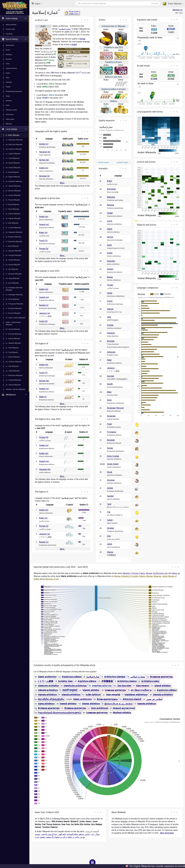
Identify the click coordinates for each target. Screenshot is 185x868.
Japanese (111, 368)
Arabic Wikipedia (173, 4)
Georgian (111, 376)
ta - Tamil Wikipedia (12, 348)
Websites (9, 124)
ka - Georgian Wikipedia (14, 255)
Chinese (110, 552)
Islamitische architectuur (75, 686)
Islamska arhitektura (47, 695)
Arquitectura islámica (72, 677)
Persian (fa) (44, 249)
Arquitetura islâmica (87, 681)
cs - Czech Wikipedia (13, 158)
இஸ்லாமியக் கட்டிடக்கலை (118, 704)
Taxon (8, 105)
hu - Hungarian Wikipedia (14, 232)
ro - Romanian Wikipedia (14, 308)
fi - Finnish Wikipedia (12, 204)
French (110, 301)
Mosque (149, 573)
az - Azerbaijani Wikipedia (14, 140)
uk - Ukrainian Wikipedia (14, 362)
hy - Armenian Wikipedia (13, 237)
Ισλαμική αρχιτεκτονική (124, 708)
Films (7, 78)
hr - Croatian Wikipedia (13, 228)
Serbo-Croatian (113, 456)
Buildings (9, 54)
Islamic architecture (47, 677)
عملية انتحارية (124, 162)
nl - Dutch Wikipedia (12, 283)
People (8, 87)
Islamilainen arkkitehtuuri (136, 695)
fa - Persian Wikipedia (13, 200)
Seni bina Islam (124, 686)
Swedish (110, 496)
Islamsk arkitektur (163, 686)
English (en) (44, 168)
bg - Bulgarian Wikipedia (14, 149)
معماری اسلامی (138, 677)
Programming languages (14, 91)
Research (155, 3)
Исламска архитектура (75, 708)
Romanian (111, 440)
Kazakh (110, 384)
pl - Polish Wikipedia (12, 299)
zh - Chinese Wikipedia (13, 385)
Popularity (9, 34)
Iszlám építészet (93, 695)
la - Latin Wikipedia (12, 269)
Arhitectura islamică (132, 699)
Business (9, 59)
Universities (10, 114)
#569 (154, 29)
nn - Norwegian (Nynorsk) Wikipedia (14, 289)
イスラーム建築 (45, 681)
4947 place (49, 60)
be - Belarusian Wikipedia (14, 144)
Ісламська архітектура (115, 690)
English (37, 4)
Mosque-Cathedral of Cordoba (126, 576)
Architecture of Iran (51, 579)
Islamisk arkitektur (91, 690)
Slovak (110, 472)
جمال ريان (95, 834)
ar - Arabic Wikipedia (13, 135)
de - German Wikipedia (13, 168)
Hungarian (111, 333)
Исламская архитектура (161, 677)
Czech (110, 221)
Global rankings (14, 18)
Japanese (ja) (44, 313)
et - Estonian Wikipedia (13, 191)
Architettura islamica (127, 681)
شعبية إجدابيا (102, 162)
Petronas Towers (138, 573)
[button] (82, 20)
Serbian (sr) (44, 144)
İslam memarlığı (113, 695)
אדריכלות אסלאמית (102, 686)
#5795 (171, 76)
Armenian (111, 341)
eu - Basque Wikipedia (13, 195)
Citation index (10, 29)
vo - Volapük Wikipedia (13, 380)
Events (8, 73)
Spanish (110, 269)
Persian (110, 285)
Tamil (109, 504)
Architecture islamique (115, 677)
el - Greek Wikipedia (12, 172)
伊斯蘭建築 (107, 681)
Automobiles (10, 45)
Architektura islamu (150, 681)
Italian (109, 360)
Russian (110, 448)
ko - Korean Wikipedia (13, 265)
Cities (8, 64)
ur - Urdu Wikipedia (12, 366)
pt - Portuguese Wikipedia (14, 304)
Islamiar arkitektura (91, 704)
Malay (109, 392)
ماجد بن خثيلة (73, 837)
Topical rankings (14, 39)
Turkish (110, 520)
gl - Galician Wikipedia (13, 214)
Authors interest (11, 25)
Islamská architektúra (163, 695)
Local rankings (14, 129)
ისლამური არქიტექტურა (51, 699)
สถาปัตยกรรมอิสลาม (141, 690)
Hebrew (110, 309)
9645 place (81, 73)
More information (167, 833)
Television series (11, 110)
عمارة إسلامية (65, 29)
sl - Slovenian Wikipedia (14, 334)
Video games (10, 119)
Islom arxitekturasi (99, 708)
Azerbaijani (111, 189)
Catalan (110, 213)
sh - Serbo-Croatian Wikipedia (16, 318)
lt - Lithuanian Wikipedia (14, 274)
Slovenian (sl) (44, 176)
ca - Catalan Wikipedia (13, 154)
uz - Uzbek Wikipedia (13, 371)
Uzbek (110, 544)
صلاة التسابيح (72, 834)
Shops (8, 96)
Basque (110, 277)
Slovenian (111, 480)
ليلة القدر (62, 834)
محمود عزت (40, 837)
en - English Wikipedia (13, 177)
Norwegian (111, 416)
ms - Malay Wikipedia (13, 278)
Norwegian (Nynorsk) (115, 408)
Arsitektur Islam (65, 681)
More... (63, 183)
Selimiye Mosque (146, 576)
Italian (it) (43, 397)
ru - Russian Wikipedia (13, 313)
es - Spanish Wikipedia (13, 186)
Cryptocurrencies (11, 68)
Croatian (110, 325)
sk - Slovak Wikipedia (13, 329)
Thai (109, 512)
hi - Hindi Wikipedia (12, 223)
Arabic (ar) (43, 233)
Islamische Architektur (48, 686)
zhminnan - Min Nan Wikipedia (16, 389)
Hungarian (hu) (45, 152)
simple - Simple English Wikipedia (13, 323)
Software (9, 101)
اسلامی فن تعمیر (154, 699)
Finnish (110, 293)
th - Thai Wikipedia (12, 352)
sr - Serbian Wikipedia (13, 339)
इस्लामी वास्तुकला (70, 690)
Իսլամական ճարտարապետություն (59, 713)
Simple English (113, 464)
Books (8, 50)
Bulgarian (111, 205)
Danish (110, 229)
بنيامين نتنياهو (84, 834)
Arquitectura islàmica (167, 690)
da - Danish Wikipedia (13, 163)
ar (59, 10)
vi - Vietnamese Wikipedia (14, 375)
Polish (109, 424)
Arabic (110, 181)
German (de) (44, 160)
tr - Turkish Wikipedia (13, 357)
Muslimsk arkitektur (122, 713)
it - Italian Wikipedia (12, 246)
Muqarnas (157, 576)
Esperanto (111, 261)
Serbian (82, 39)
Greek (109, 245)
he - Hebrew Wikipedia (13, 218)
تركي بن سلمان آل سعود (56, 837)
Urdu (109, 536)
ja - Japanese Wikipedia (14, 251)
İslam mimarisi (142, 686)
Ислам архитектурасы (107, 699)
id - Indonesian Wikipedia (14, 241)
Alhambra (127, 573)
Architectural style (160, 573)
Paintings (9, 82)
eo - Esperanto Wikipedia (14, 181)
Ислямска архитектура (49, 708)
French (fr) (43, 241)
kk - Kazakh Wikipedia (13, 260)
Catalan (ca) (44, 445)
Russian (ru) (44, 305)
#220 (154, 76)
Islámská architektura (48, 690)
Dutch (109, 400)
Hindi (109, 317)
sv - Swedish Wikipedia (13, 343)
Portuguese (112, 432)
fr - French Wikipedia (12, 209)
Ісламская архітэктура (97, 713)
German (110, 237)
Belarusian (111, 197)
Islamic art (176, 573)
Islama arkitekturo (46, 704)
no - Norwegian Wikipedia (14, 295)
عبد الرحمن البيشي (49, 834)
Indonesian (111, 352)
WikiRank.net (15, 395)
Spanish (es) (44, 225)
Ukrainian (111, 528)
